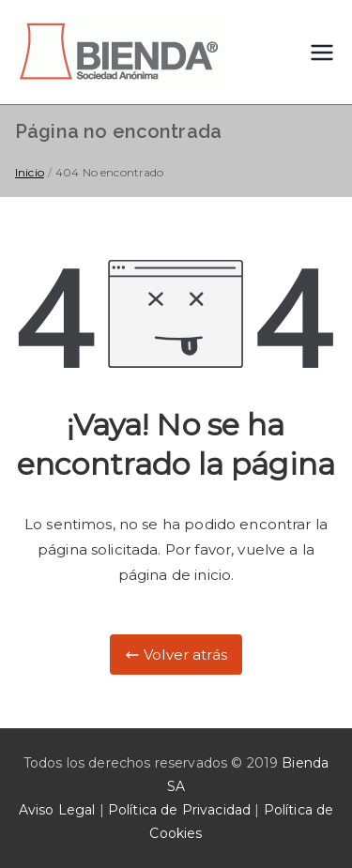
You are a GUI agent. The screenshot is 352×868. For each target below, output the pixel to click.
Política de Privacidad (179, 810)
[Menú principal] (322, 53)
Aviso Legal (57, 810)
